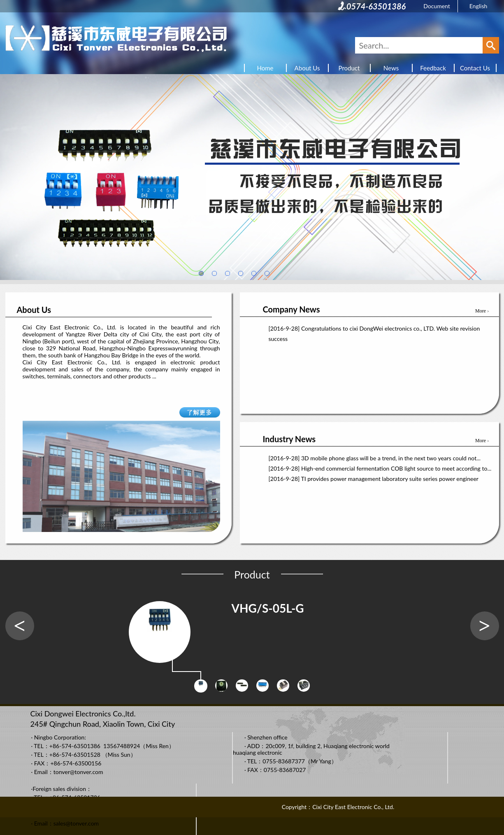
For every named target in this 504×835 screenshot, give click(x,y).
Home (265, 68)
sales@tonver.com (76, 823)
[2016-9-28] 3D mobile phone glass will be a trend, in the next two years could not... (375, 458)
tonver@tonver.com (78, 772)
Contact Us (475, 68)
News (391, 68)
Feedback (433, 68)
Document (437, 6)
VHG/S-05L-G (268, 608)
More (482, 311)
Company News (291, 309)
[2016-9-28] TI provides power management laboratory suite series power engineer (374, 479)
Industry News (289, 439)
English (478, 6)
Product (349, 68)
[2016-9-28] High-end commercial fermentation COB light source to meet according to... (380, 468)
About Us (307, 68)
